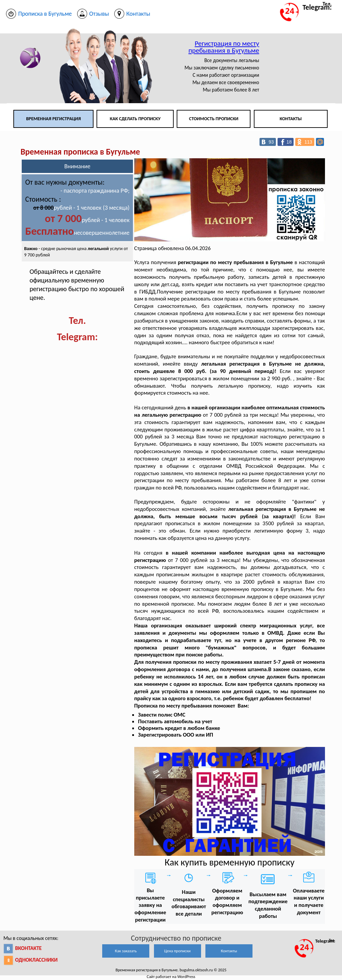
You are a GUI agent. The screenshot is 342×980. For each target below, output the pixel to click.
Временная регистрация (53, 119)
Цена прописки (178, 951)
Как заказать (126, 951)
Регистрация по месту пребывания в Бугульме (224, 47)
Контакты (291, 119)
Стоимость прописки (214, 119)
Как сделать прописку (135, 119)
